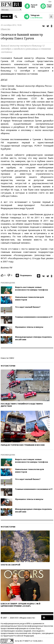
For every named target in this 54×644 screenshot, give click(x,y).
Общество (5, 29)
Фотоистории (8, 366)
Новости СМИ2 (7, 358)
